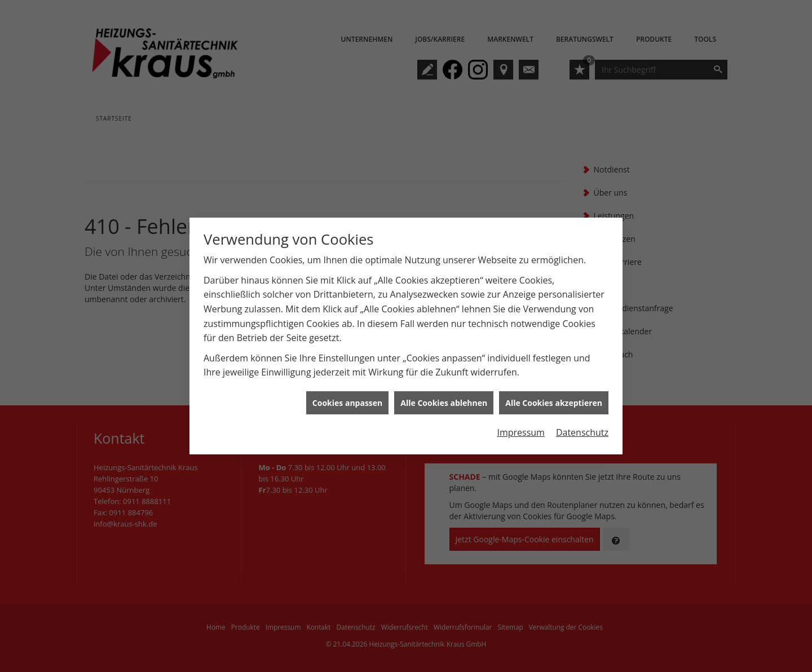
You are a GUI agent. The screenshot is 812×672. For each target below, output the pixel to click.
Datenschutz (582, 429)
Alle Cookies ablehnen (444, 399)
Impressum (520, 429)
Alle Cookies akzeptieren (554, 399)
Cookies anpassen (347, 399)
